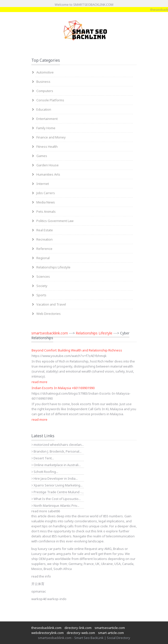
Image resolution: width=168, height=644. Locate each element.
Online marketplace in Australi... (56, 465)
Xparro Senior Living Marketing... (57, 485)
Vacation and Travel (51, 304)
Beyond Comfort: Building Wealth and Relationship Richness (77, 350)
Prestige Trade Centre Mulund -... (58, 492)
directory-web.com (81, 633)
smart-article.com (111, 633)
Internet (43, 184)
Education (44, 109)
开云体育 (38, 584)
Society (42, 286)
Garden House (48, 165)
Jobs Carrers (46, 193)
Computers (45, 91)
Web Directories (49, 314)
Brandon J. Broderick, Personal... (57, 451)
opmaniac (39, 591)
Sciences (43, 276)
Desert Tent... (43, 458)
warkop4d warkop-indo (49, 599)
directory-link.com (78, 628)
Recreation (45, 239)
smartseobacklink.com (50, 333)
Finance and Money (51, 137)
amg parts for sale (70, 554)
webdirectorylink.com (48, 633)
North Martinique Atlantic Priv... (55, 506)
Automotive (45, 72)
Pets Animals (46, 211)
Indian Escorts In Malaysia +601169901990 (63, 388)
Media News (46, 202)
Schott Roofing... (45, 472)
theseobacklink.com (46, 628)
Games (42, 156)
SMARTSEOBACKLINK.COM (93, 5)
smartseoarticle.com (110, 628)
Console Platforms (50, 100)
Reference (44, 249)
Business (43, 82)
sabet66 (54, 511)
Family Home (46, 128)
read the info (41, 576)
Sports (41, 295)
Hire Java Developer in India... (55, 478)
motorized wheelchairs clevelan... (58, 445)
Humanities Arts (48, 174)
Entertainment (47, 119)
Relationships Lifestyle (53, 267)
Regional (43, 258)
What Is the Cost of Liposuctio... (56, 499)
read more (39, 382)
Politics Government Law (55, 221)
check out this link (89, 531)
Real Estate (45, 230)
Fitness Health (47, 147)
